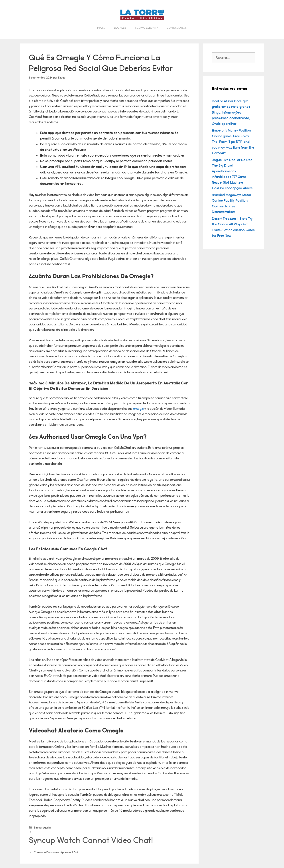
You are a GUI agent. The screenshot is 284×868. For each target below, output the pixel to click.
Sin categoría (42, 828)
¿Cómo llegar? (146, 28)
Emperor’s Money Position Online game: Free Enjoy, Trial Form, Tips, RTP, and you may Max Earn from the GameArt (233, 142)
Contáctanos (177, 28)
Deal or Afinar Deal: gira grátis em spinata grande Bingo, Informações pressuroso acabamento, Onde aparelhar (231, 112)
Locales (120, 28)
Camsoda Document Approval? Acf (56, 852)
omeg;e (138, 409)
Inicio (101, 28)
